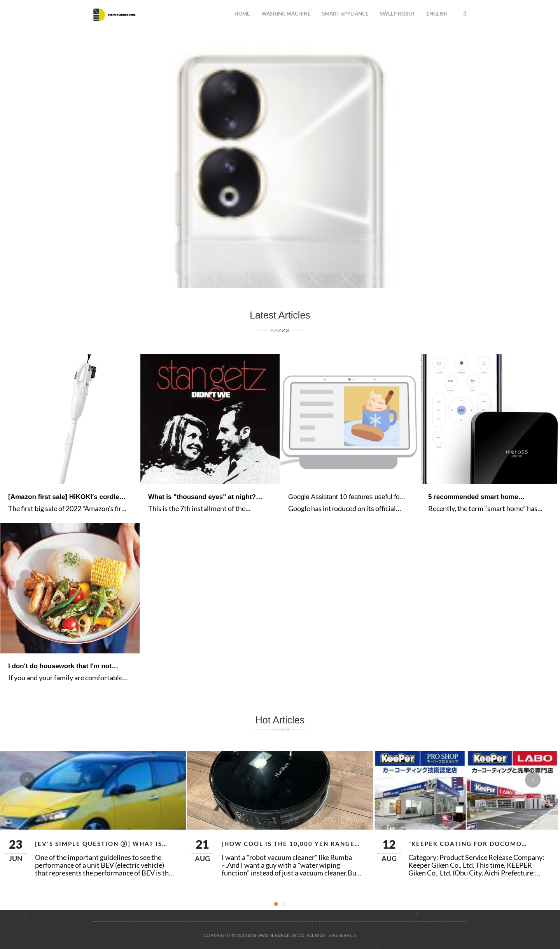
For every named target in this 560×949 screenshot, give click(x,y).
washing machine (286, 14)
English (437, 14)
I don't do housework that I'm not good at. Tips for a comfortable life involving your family (62, 666)
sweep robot (397, 14)
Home (242, 14)
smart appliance (345, 14)
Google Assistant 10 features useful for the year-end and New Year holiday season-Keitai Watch (345, 497)
